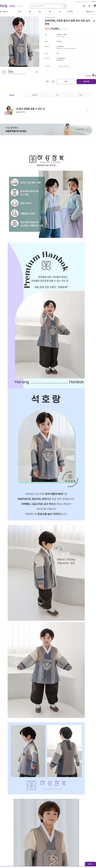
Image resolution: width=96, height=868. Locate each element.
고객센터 (94, 2)
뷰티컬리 (20, 6)
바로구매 (86, 82)
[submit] (64, 6)
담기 (66, 82)
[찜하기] (37, 72)
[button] (46, 110)
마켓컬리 (12, 6)
